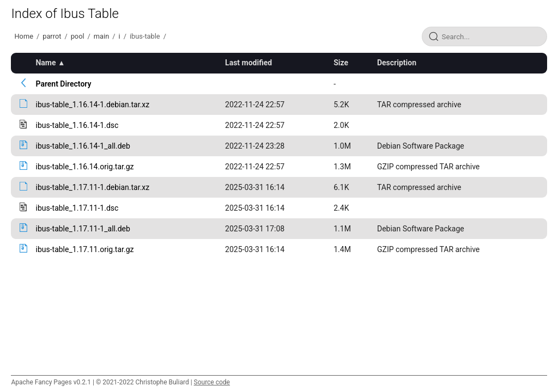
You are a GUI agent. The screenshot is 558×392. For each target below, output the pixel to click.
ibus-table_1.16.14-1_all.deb (83, 146)
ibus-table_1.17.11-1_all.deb (83, 229)
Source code (212, 382)
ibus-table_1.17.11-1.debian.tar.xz (92, 187)
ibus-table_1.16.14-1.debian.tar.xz (92, 105)
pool (78, 36)
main (101, 36)
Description (397, 63)
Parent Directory (63, 84)
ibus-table (145, 36)
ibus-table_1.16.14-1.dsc (77, 125)
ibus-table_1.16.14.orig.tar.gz (84, 167)
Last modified (248, 63)
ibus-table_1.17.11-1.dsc (77, 208)
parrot (52, 36)
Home (23, 36)
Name (46, 63)
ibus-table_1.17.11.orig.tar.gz (84, 249)
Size (341, 63)
